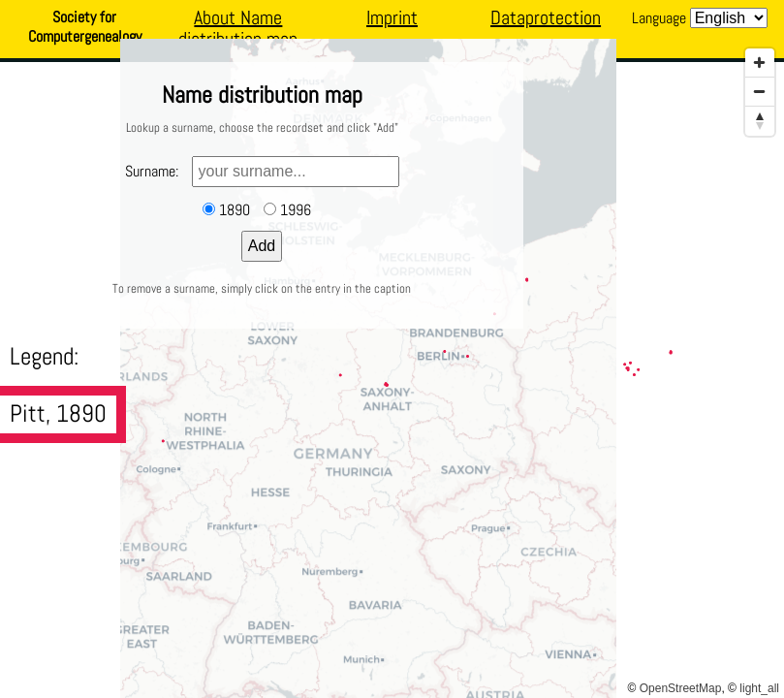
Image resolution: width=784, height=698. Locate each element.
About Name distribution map (238, 28)
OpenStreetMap (681, 688)
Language (659, 18)
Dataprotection (546, 17)
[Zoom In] (760, 63)
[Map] (392, 368)
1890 (235, 210)
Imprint (392, 17)
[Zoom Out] (760, 92)
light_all (759, 688)
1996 (296, 210)
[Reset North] (760, 121)
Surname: (152, 171)
